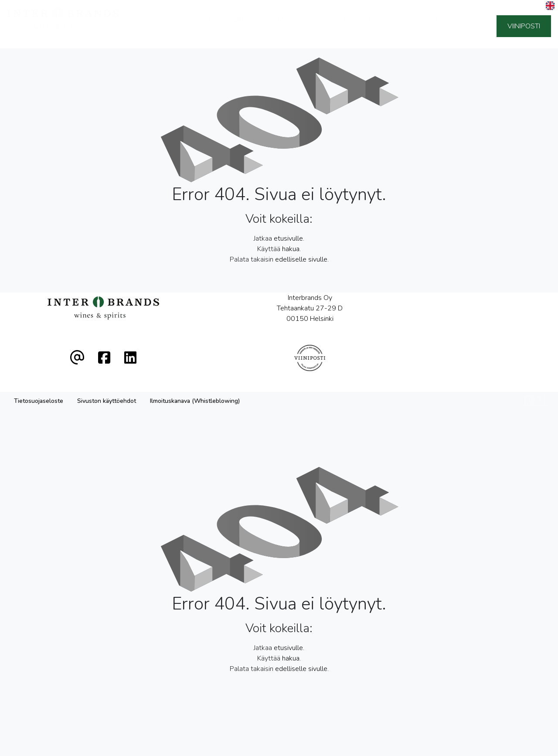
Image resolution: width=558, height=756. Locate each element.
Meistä (291, 25)
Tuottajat (196, 25)
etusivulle (288, 238)
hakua (291, 249)
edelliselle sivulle (301, 259)
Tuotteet (247, 25)
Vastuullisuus (346, 25)
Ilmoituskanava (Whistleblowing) (195, 369)
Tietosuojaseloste (39, 369)
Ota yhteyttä (413, 25)
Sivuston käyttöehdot (107, 369)
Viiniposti (524, 26)
